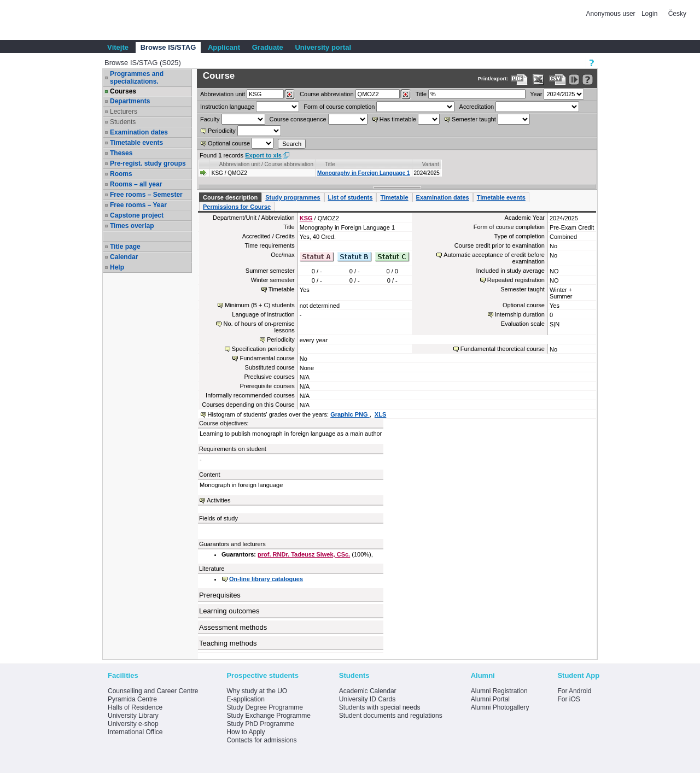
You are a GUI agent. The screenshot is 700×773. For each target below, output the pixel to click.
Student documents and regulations (391, 716)
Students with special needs (380, 707)
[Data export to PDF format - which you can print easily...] (519, 80)
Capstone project (137, 215)
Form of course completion (339, 107)
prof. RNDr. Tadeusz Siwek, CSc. (304, 554)
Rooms (121, 174)
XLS (380, 414)
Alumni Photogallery (500, 707)
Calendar (124, 257)
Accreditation (477, 107)
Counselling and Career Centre (153, 691)
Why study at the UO (257, 691)
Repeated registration (516, 280)
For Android (574, 691)
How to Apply (246, 732)
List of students (351, 197)
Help (117, 267)
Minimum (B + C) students (259, 305)
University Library (133, 716)
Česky (677, 14)
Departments (130, 101)
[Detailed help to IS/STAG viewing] (588, 80)
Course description (230, 197)
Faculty (210, 119)
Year (536, 94)
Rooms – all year (136, 184)
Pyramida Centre (132, 699)
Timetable (394, 197)
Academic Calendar (368, 691)
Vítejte (118, 47)
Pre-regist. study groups (148, 163)
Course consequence (298, 119)
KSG (306, 218)
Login (649, 14)
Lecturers (124, 112)
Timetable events (136, 143)
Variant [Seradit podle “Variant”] (431, 164)
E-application (245, 699)
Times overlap (132, 226)
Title (421, 94)
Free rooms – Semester (146, 195)
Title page (125, 247)
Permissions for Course (237, 207)
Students (123, 122)
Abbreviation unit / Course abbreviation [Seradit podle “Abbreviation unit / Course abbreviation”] (266, 164)
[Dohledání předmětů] (406, 95)
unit (223, 94)
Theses (121, 153)
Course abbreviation (326, 94)
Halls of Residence (135, 707)
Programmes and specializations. (137, 78)
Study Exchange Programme (268, 716)
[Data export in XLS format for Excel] (538, 80)
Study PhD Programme (260, 724)
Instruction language (227, 107)
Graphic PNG (350, 414)
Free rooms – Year (138, 205)
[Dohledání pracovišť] (290, 95)
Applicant (224, 47)
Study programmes (293, 197)
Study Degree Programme (264, 707)
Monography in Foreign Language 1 (363, 173)
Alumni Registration (499, 691)
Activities (218, 500)
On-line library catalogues (266, 579)
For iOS (568, 699)
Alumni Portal (490, 699)
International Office (135, 732)
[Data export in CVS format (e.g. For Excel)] (558, 80)
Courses (123, 91)
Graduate (268, 47)
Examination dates (139, 132)
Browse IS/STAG (168, 47)
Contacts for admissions (261, 740)
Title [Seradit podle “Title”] (330, 164)
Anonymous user (612, 14)
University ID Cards (367, 699)
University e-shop (133, 724)
